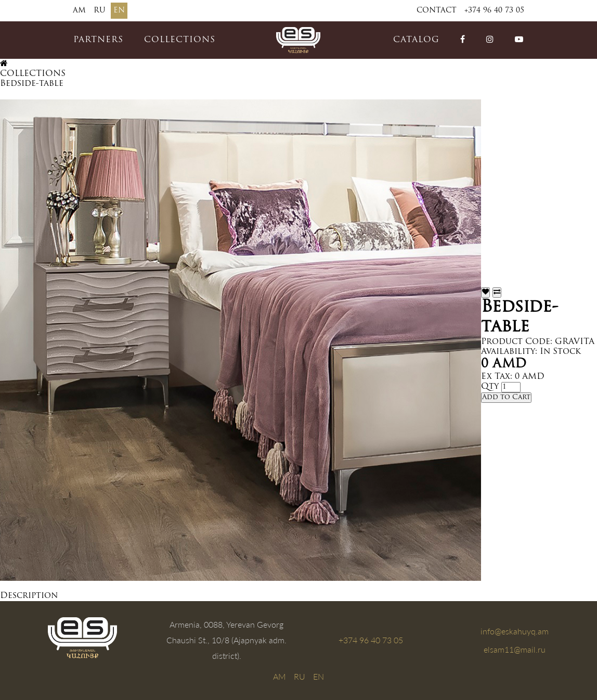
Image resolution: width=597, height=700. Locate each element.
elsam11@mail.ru (515, 649)
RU (100, 11)
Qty (490, 387)
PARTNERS (98, 40)
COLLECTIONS (180, 40)
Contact (437, 11)
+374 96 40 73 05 (494, 11)
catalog (416, 40)
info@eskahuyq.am (515, 631)
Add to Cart (506, 397)
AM (79, 11)
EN (119, 11)
